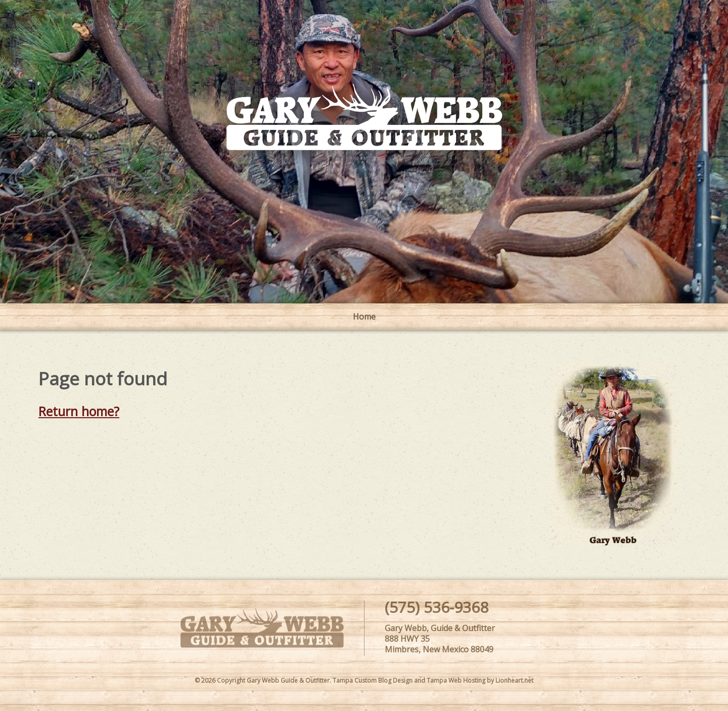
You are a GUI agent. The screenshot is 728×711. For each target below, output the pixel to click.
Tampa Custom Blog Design (373, 680)
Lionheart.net (514, 680)
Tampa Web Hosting (456, 680)
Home (364, 317)
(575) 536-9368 (437, 607)
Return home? (79, 411)
